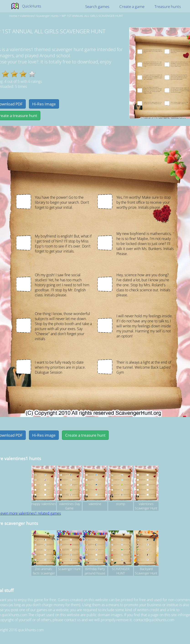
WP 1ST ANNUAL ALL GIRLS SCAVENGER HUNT (92, 16)
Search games (97, 7)
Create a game (132, 7)
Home (13, 16)
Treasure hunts (168, 7)
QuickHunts (32, 6)
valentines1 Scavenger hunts (39, 16)
